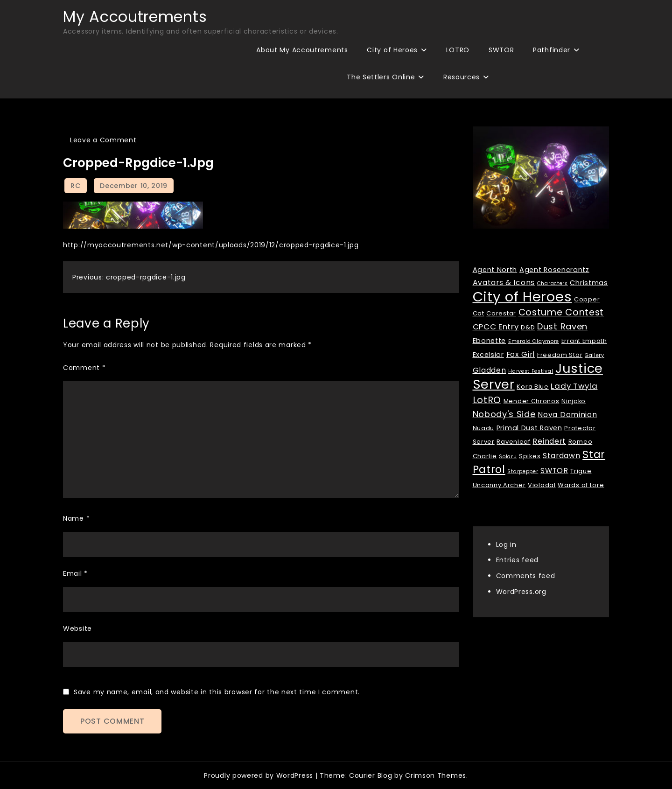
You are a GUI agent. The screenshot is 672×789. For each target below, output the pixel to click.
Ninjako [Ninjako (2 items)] (574, 401)
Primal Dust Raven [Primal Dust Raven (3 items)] (529, 428)
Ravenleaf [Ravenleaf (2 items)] (513, 442)
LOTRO (458, 50)
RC (75, 186)
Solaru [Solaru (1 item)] (508, 457)
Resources (462, 77)
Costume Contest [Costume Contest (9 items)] (561, 312)
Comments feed (526, 576)
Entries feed (517, 560)
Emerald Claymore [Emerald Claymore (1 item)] (534, 341)
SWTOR (501, 50)
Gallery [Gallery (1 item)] (595, 355)
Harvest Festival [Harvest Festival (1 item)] (531, 371)
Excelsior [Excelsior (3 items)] (488, 355)
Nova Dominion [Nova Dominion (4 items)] (567, 415)
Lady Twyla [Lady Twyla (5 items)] (574, 386)
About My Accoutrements (302, 50)
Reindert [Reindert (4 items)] (549, 441)
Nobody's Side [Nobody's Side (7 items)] (504, 414)
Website (77, 628)
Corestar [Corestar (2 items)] (501, 313)
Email (75, 573)
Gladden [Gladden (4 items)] (490, 370)
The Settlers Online (381, 77)
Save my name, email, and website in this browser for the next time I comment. (217, 692)
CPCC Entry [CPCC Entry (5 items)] (496, 327)
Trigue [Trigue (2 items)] (581, 471)
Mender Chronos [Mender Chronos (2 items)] (532, 401)
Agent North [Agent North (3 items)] (495, 270)
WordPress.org (521, 592)
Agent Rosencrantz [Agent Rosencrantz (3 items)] (554, 270)
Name (76, 518)
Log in (506, 545)
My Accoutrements (135, 17)
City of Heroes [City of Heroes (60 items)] (522, 297)
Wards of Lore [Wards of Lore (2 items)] (581, 485)
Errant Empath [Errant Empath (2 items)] (584, 341)
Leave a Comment (103, 140)
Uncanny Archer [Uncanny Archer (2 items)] (499, 485)
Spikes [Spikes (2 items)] (530, 456)
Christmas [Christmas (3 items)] (589, 283)
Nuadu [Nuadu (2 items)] (484, 428)
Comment (84, 368)
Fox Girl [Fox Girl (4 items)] (521, 354)
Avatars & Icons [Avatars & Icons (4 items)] (504, 283)
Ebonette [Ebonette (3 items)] (490, 341)
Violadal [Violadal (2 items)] (542, 485)
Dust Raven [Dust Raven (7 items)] (562, 326)
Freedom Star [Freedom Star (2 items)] (560, 355)
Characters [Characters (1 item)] (553, 283)
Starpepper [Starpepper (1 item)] (523, 471)
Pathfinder (552, 50)
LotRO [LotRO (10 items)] (487, 400)
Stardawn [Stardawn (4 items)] (562, 456)
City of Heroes (392, 50)
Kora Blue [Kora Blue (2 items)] (532, 387)
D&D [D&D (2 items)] (528, 327)
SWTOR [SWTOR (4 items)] (554, 471)
